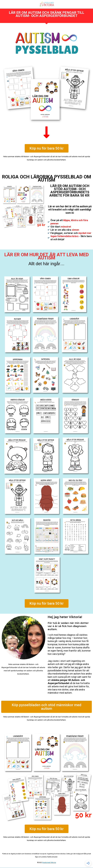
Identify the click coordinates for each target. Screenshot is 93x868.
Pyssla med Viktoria (49, 863)
